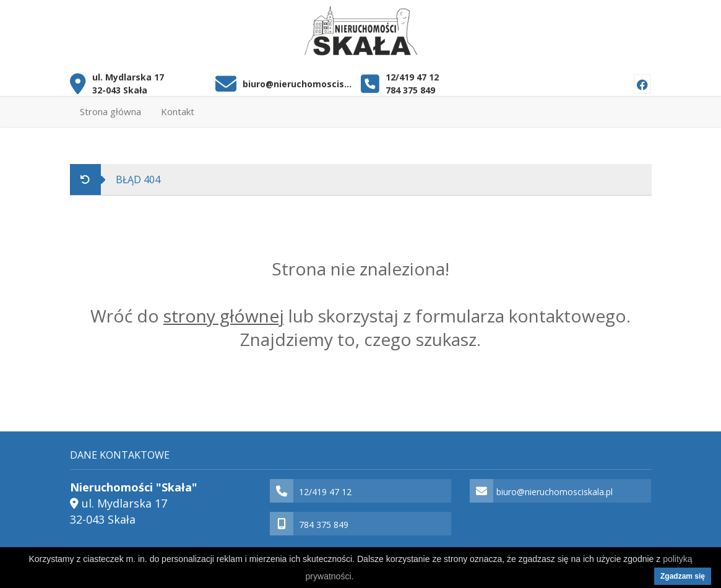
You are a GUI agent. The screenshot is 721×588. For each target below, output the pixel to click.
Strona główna (110, 111)
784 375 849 (410, 90)
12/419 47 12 (412, 77)
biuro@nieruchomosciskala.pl (297, 84)
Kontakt (178, 111)
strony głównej (224, 316)
